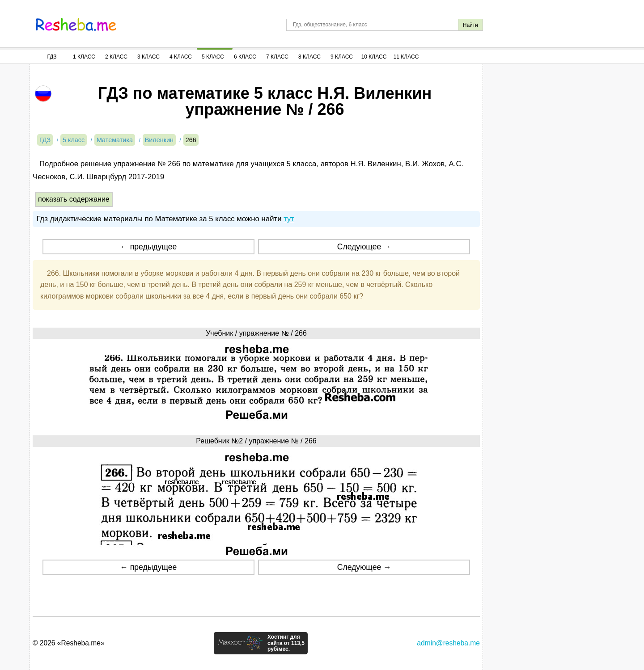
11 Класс (406, 57)
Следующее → (364, 247)
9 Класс (342, 57)
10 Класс (374, 57)
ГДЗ (52, 57)
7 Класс (277, 57)
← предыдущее (148, 247)
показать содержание (74, 199)
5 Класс (213, 57)
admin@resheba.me (448, 643)
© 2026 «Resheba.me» (69, 643)
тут (289, 219)
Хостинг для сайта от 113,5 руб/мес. (286, 643)
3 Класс (148, 57)
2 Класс (116, 57)
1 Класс (84, 57)
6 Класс (245, 57)
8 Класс (309, 57)
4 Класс (181, 57)
